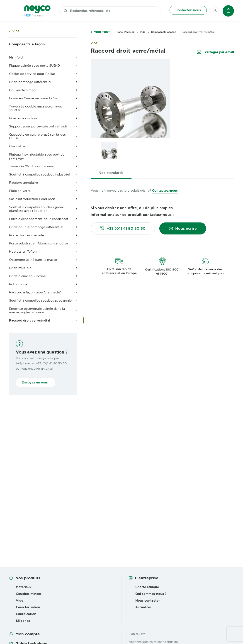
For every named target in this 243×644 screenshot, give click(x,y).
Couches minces (29, 594)
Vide (16, 31)
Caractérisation (28, 607)
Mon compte (28, 634)
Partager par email (219, 52)
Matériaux (24, 587)
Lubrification (26, 614)
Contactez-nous (165, 190)
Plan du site (137, 634)
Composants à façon (27, 44)
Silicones (23, 621)
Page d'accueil (126, 32)
